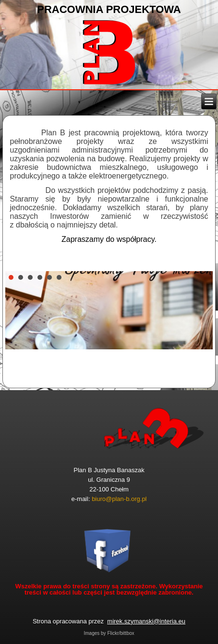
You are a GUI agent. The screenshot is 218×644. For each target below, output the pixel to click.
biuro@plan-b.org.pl (119, 499)
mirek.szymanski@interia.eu (146, 621)
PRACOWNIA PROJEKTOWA (109, 9)
